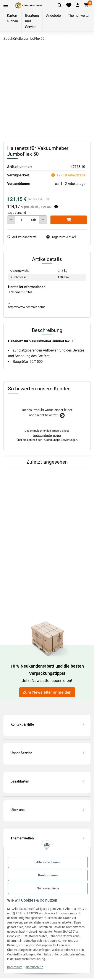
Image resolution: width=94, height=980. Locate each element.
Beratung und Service (32, 21)
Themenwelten (79, 16)
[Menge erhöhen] (43, 220)
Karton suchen (12, 18)
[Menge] (22, 220)
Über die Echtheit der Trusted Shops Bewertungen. (47, 440)
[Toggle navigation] (6, 6)
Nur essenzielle (48, 888)
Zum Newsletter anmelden (47, 692)
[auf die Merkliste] (24, 237)
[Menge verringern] (11, 220)
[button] (77, 5)
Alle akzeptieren (48, 862)
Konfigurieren (48, 875)
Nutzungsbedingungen (47, 435)
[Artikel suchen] (60, 5)
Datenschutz (35, 967)
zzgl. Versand (17, 213)
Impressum (15, 967)
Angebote (53, 16)
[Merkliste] (69, 5)
